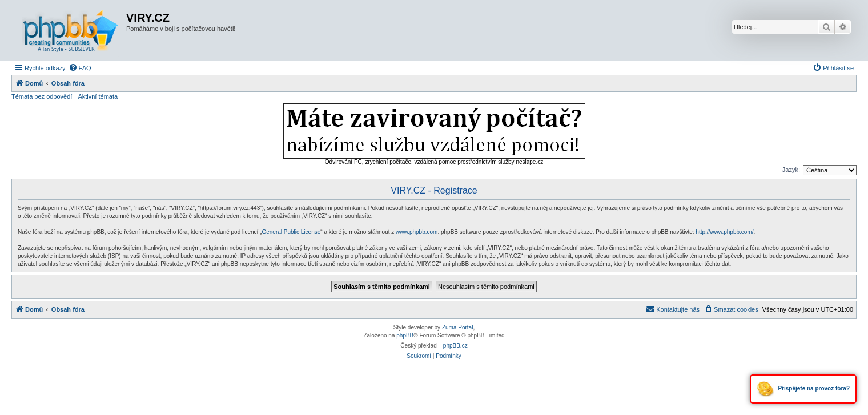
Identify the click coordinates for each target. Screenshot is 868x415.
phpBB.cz (455, 346)
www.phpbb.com (417, 232)
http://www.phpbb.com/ (724, 232)
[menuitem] (80, 68)
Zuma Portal (457, 327)
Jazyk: (791, 170)
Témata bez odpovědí (42, 96)
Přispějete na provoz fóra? (803, 389)
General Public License (291, 232)
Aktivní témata (98, 96)
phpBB (405, 335)
